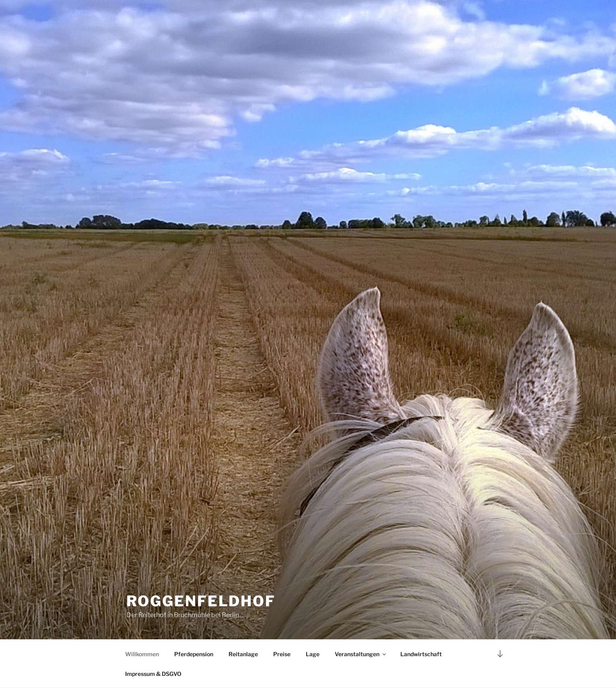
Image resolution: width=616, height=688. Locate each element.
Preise (282, 654)
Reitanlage (243, 654)
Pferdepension (194, 654)
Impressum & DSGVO (153, 674)
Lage (313, 654)
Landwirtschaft (421, 654)
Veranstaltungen (361, 654)
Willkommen (142, 654)
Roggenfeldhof (201, 601)
